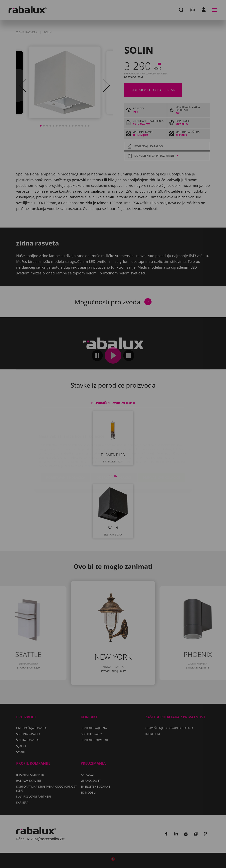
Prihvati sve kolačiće (161, 454)
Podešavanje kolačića (66, 454)
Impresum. (91, 442)
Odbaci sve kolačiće (114, 454)
